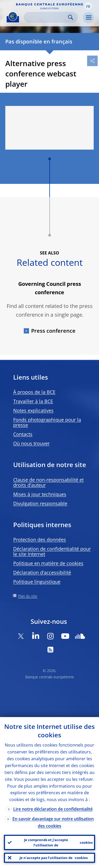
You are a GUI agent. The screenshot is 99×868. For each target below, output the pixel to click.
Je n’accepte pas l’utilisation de (54, 858)
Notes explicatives (33, 410)
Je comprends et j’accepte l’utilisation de (58, 842)
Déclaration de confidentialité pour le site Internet (52, 551)
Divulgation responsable (40, 503)
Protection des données (40, 540)
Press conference (53, 331)
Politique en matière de (48, 563)
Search (71, 17)
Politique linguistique (37, 582)
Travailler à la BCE (33, 401)
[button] (88, 6)
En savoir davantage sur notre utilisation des (53, 822)
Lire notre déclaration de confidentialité (53, 809)
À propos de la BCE (34, 392)
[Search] (47, 17)
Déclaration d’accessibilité (42, 572)
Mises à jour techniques (40, 494)
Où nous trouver (31, 443)
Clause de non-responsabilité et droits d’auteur (48, 482)
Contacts (23, 434)
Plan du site (28, 596)
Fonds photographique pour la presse (47, 422)
